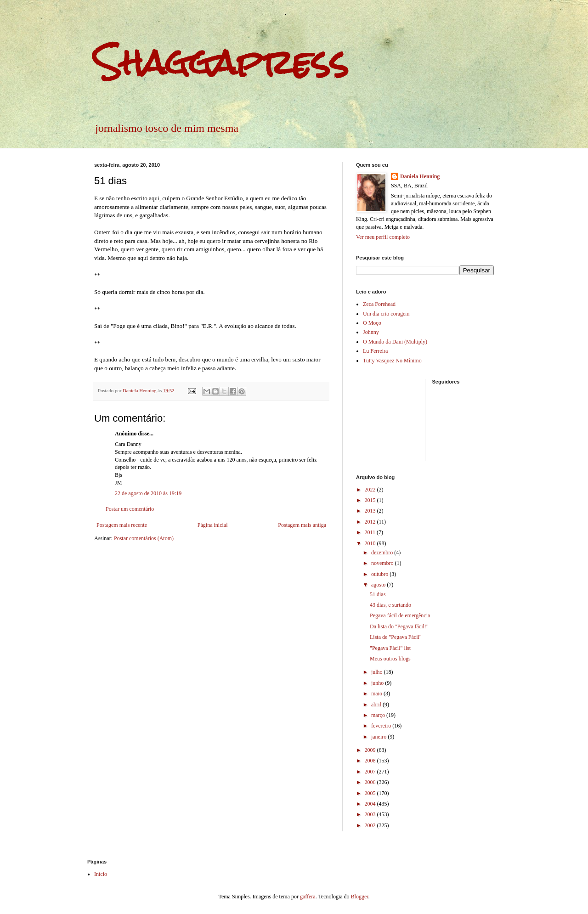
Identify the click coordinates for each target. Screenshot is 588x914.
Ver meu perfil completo (383, 237)
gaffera (308, 897)
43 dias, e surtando (390, 605)
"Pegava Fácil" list (390, 648)
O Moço (372, 323)
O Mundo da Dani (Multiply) (395, 342)
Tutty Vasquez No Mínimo (392, 361)
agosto (379, 585)
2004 (371, 804)
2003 (371, 814)
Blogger (360, 897)
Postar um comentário (130, 509)
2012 (371, 522)
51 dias (378, 594)
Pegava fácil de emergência (400, 615)
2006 (371, 782)
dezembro (383, 553)
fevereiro (382, 726)
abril (377, 705)
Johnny (371, 332)
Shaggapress (221, 62)
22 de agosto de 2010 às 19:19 (148, 493)
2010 (371, 543)
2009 (371, 750)
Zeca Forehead (379, 304)
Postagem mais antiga (302, 525)
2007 (371, 772)
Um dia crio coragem (386, 314)
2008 (371, 761)
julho (378, 672)
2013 (371, 511)
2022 (371, 490)
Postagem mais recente (122, 525)
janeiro (379, 737)
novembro (383, 563)
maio (377, 694)
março (379, 715)
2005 (371, 793)
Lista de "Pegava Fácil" (396, 637)
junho (378, 683)
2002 (371, 825)
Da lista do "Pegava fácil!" (399, 626)
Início (101, 874)
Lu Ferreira (375, 351)
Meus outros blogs (390, 659)
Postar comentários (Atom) (144, 538)
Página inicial (213, 525)
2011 (371, 532)
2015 (371, 500)
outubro (380, 574)
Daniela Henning (420, 176)
